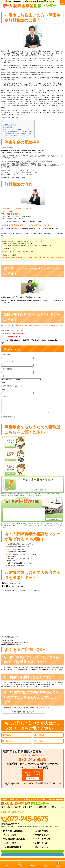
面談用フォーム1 (5, 851)
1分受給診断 (32, 866)
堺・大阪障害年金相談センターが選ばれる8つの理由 (19, 131)
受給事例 (8, 741)
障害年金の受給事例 (10, 125)
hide (21, 122)
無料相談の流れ (9, 127)
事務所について (43, 835)
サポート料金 (10, 843)
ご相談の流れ (41, 735)
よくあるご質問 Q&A (11, 136)
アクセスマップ (43, 839)
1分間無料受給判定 (12, 847)
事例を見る (45, 866)
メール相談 (20, 866)
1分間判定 (41, 741)
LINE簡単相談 (58, 866)
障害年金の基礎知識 (9, 735)
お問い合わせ (41, 843)
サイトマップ (42, 847)
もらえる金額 (10, 835)
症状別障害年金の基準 (14, 839)
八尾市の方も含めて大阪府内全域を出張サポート (18, 133)
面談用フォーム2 (5, 855)
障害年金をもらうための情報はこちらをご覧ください (19, 129)
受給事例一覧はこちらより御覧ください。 (14, 177)
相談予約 (7, 866)
